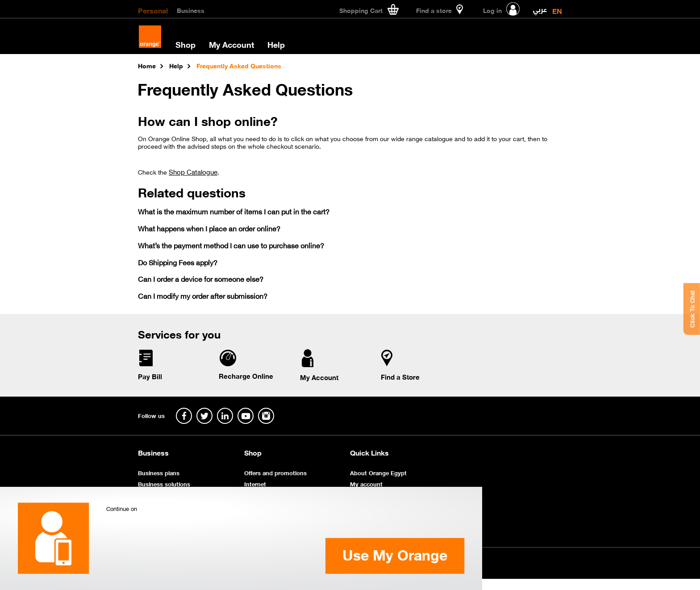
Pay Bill (150, 376)
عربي (540, 7)
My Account (231, 44)
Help (276, 44)
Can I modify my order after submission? (203, 295)
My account (366, 483)
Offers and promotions (275, 472)
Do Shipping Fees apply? (178, 262)
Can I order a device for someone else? (201, 278)
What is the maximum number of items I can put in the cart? (234, 211)
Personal (153, 10)
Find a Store (400, 377)
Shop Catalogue (193, 172)
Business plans (159, 472)
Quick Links (369, 452)
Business (191, 10)
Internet (255, 483)
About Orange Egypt (378, 472)
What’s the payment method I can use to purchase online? (231, 245)
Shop (185, 44)
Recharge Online (246, 376)
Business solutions (164, 483)
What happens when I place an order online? (209, 228)
